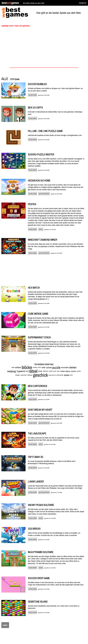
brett (13, 367)
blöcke (27, 367)
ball (27, 371)
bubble (40, 371)
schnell (49, 367)
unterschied (23, 375)
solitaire (18, 367)
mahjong (12, 371)
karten (67, 375)
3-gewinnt (21, 371)
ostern (58, 371)
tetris (71, 375)
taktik (43, 367)
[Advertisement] (44, 48)
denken (73, 367)
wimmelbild (65, 367)
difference (46, 371)
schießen (35, 367)
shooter (79, 371)
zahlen (51, 371)
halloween (30, 375)
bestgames (10, 3)
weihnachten (60, 375)
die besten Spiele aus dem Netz (34, 3)
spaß (55, 371)
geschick (41, 375)
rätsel (33, 371)
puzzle (56, 367)
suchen (74, 371)
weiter (5, 625)
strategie (18, 375)
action (39, 367)
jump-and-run (52, 375)
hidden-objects (65, 371)
